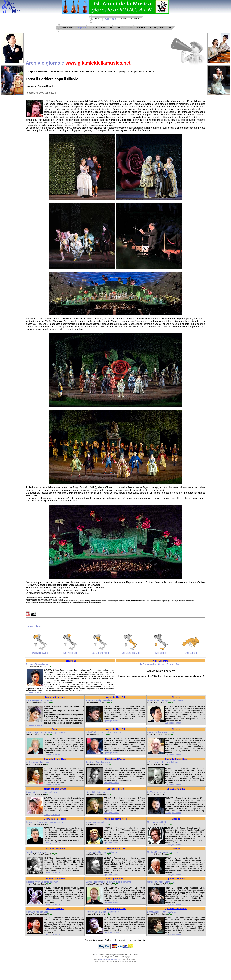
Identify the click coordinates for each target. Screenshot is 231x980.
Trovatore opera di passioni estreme (102, 912)
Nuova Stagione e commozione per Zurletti (46, 732)
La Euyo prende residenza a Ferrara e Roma (161, 664)
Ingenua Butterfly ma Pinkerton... (101, 700)
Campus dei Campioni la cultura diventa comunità (108, 882)
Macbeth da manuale (95, 822)
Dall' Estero (191, 653)
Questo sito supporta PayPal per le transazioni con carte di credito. (115, 940)
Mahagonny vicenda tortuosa (160, 882)
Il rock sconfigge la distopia (98, 762)
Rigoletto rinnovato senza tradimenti (43, 882)
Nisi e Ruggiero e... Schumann (40, 700)
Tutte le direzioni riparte (37, 852)
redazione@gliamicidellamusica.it (110, 960)
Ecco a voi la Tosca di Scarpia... (162, 912)
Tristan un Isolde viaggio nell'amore (102, 852)
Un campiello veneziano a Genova (42, 792)
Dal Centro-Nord (100, 653)
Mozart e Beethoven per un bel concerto (166, 700)
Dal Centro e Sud (130, 653)
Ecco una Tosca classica (37, 664)
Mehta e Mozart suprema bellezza (163, 852)
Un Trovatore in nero (157, 792)
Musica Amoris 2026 (156, 822)
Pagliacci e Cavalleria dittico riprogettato (44, 822)
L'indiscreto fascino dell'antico (161, 732)
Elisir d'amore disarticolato (38, 762)
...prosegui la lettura (34, 693)
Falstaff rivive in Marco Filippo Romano (104, 732)
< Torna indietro (33, 626)
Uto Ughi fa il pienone (96, 792)
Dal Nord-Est (70, 653)
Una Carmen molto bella (37, 912)
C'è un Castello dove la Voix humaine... (165, 762)
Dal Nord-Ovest (40, 653)
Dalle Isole (161, 653)
